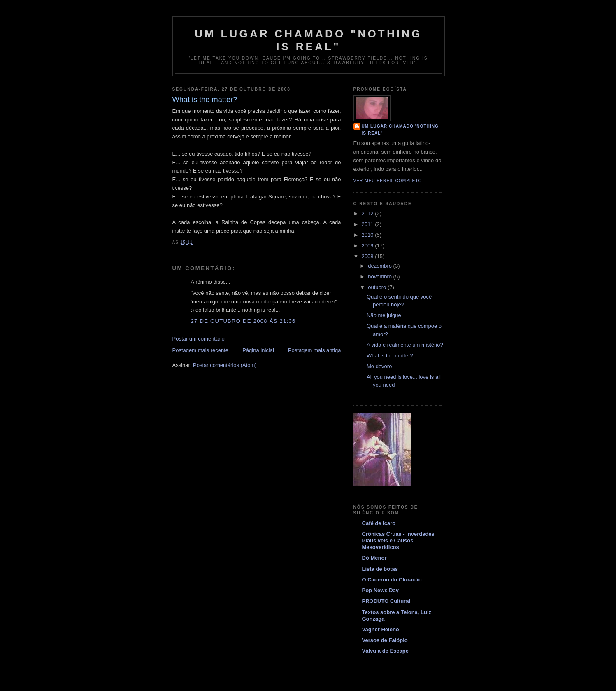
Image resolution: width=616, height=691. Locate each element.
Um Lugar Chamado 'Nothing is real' (400, 130)
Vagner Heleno (381, 629)
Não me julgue (384, 315)
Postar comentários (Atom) (225, 365)
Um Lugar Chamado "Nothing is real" (308, 40)
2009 (368, 246)
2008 (368, 256)
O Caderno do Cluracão (392, 580)
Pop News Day (381, 590)
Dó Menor (374, 558)
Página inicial (258, 350)
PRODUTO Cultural (386, 601)
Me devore (379, 366)
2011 (368, 224)
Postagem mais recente (201, 350)
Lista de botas (380, 569)
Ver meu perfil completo (388, 181)
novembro (380, 277)
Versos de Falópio (385, 640)
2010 (368, 235)
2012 (368, 214)
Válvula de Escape (385, 651)
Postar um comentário (199, 339)
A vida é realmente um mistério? (405, 345)
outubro (378, 287)
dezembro (380, 266)
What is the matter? (390, 356)
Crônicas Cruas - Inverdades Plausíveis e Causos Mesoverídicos (398, 540)
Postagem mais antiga (315, 350)
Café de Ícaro (379, 523)
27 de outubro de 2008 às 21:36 (243, 321)
